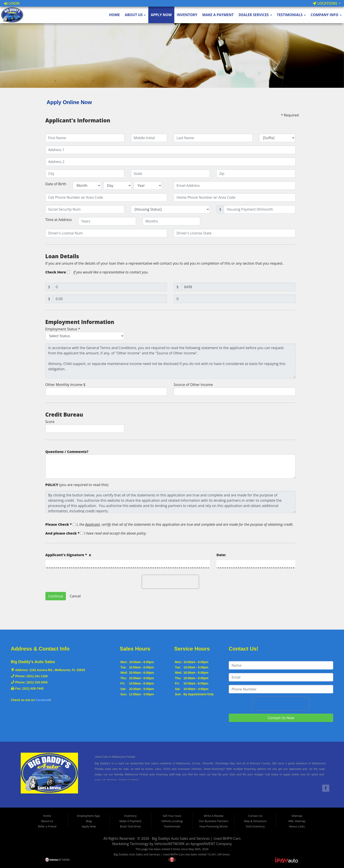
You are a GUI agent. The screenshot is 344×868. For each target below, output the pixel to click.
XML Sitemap (297, 821)
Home (114, 15)
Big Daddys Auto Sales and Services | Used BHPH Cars (196, 838)
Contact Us (255, 816)
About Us (135, 15)
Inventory (187, 15)
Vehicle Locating (172, 821)
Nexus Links (297, 826)
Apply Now (161, 15)
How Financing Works (214, 826)
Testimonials (291, 15)
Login (12, 3)
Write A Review (214, 816)
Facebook (43, 700)
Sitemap (297, 816)
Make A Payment (218, 15)
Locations (325, 3)
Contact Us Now (281, 718)
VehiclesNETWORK (169, 844)
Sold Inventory (255, 826)
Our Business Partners (214, 821)
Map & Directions (255, 821)
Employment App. (89, 816)
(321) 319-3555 (37, 682)
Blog (89, 821)
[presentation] (170, 582)
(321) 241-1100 (37, 676)
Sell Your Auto (172, 816)
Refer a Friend (47, 826)
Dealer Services (255, 15)
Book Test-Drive (130, 826)
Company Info (326, 15)
